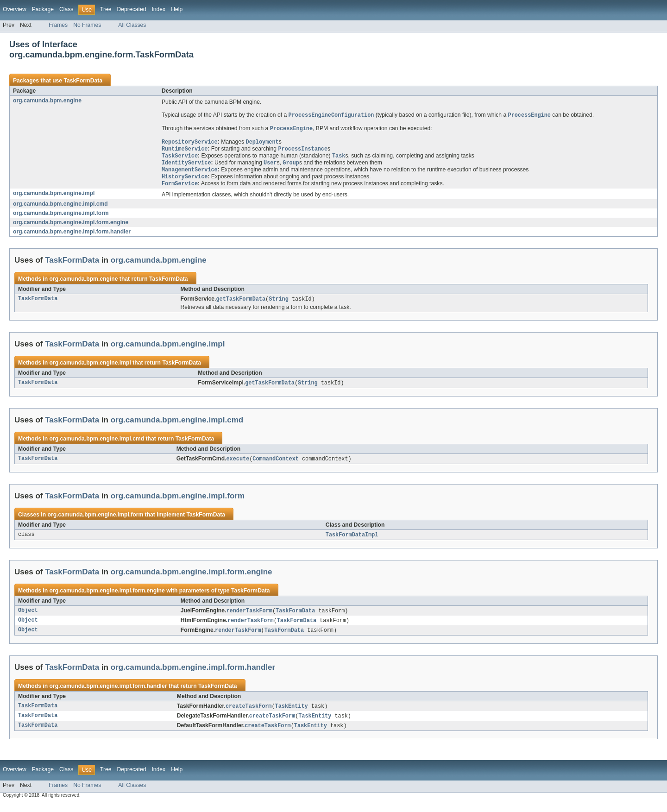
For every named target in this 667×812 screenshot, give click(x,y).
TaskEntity (292, 714)
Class (66, 9)
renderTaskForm (249, 617)
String (279, 303)
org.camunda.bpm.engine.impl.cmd (60, 208)
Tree (106, 9)
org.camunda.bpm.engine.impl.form (61, 217)
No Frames (87, 25)
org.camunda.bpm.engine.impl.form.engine (71, 227)
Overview (15, 9)
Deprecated (132, 9)
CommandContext (276, 464)
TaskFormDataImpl (352, 541)
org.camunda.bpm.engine (47, 101)
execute (238, 464)
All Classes (132, 25)
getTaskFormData (241, 303)
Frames (58, 25)
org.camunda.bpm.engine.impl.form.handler (72, 236)
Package (43, 9)
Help (177, 9)
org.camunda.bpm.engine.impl (54, 197)
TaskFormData (83, 81)
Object (28, 617)
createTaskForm (249, 714)
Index (158, 9)
